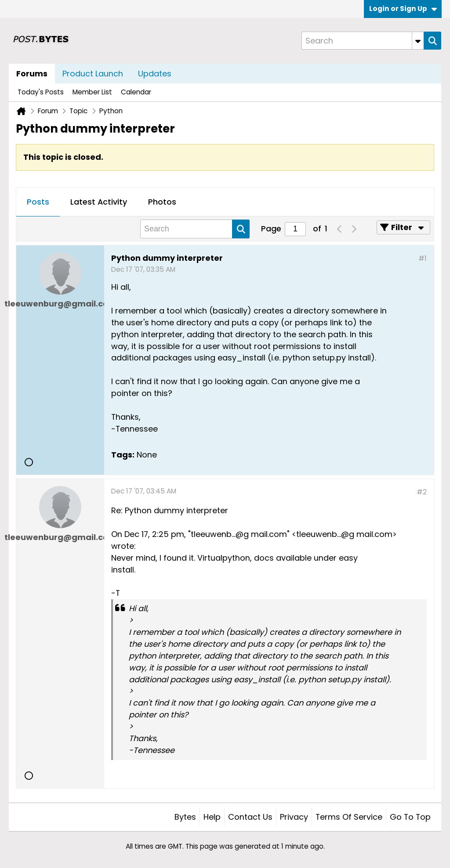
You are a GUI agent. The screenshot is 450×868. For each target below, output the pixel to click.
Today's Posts (41, 92)
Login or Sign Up (403, 9)
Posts (38, 202)
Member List (92, 92)
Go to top (410, 817)
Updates (155, 74)
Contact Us (250, 817)
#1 (423, 258)
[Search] (363, 41)
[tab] (38, 202)
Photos (162, 202)
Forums (32, 74)
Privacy (294, 817)
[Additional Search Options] (418, 41)
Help (212, 817)
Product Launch (93, 74)
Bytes (185, 817)
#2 (422, 492)
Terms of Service (349, 817)
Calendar (136, 92)
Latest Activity (99, 202)
